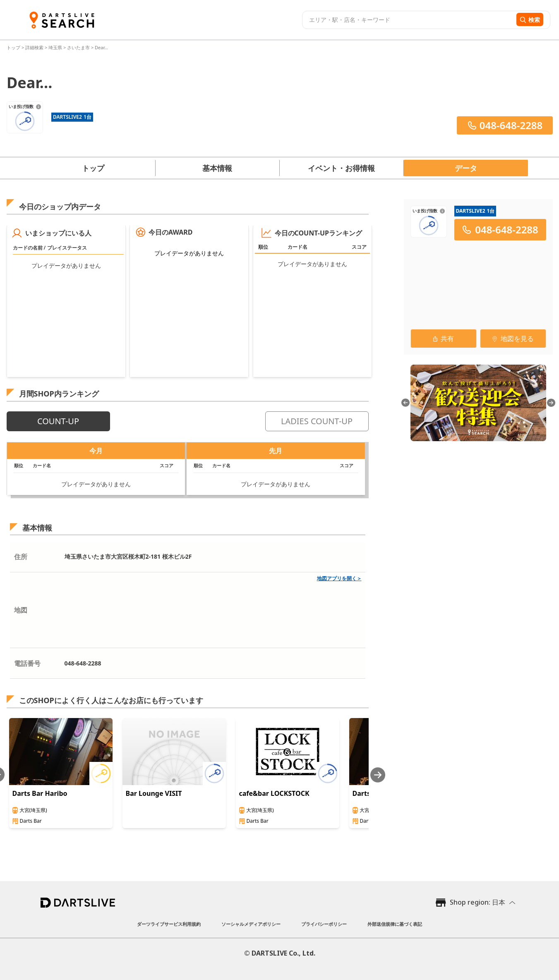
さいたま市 (78, 47)
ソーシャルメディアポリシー (251, 924)
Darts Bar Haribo (40, 793)
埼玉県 (55, 47)
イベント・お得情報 (341, 168)
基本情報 (217, 168)
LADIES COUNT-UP (317, 421)
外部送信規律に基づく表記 (395, 924)
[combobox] (408, 20)
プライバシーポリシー (324, 924)
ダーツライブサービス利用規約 (169, 924)
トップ (14, 47)
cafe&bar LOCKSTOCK (274, 793)
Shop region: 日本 (477, 902)
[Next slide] (378, 775)
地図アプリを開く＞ (339, 578)
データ (466, 168)
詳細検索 (35, 47)
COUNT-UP (58, 421)
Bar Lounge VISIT (154, 793)
